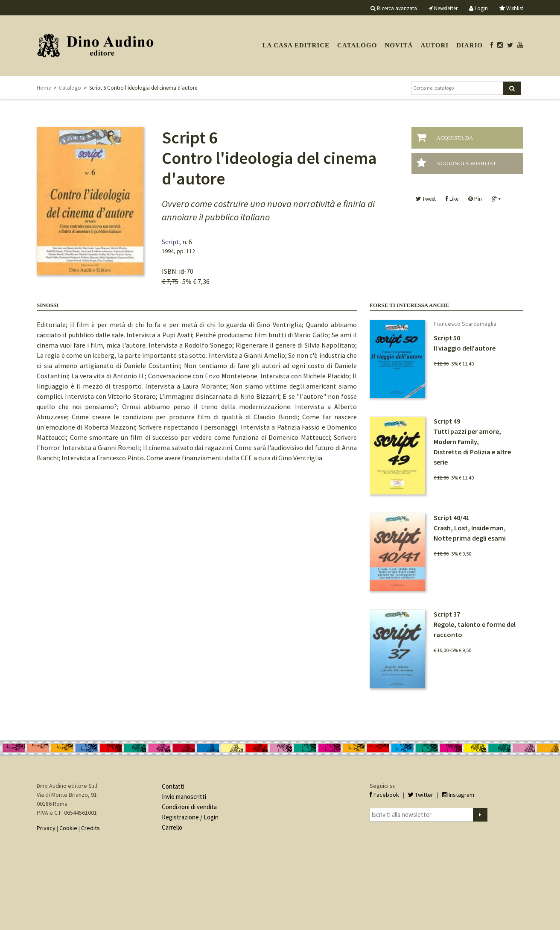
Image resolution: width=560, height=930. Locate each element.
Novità (399, 45)
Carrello (172, 827)
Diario (470, 45)
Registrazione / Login (190, 817)
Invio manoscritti (184, 797)
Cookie (68, 828)
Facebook (384, 795)
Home (44, 88)
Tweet (426, 199)
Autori (435, 45)
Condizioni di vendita (189, 807)
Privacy (46, 828)
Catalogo (357, 45)
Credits (90, 828)
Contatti (173, 786)
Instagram (458, 795)
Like (452, 199)
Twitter (421, 795)
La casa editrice (296, 45)
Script (171, 242)
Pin (475, 199)
